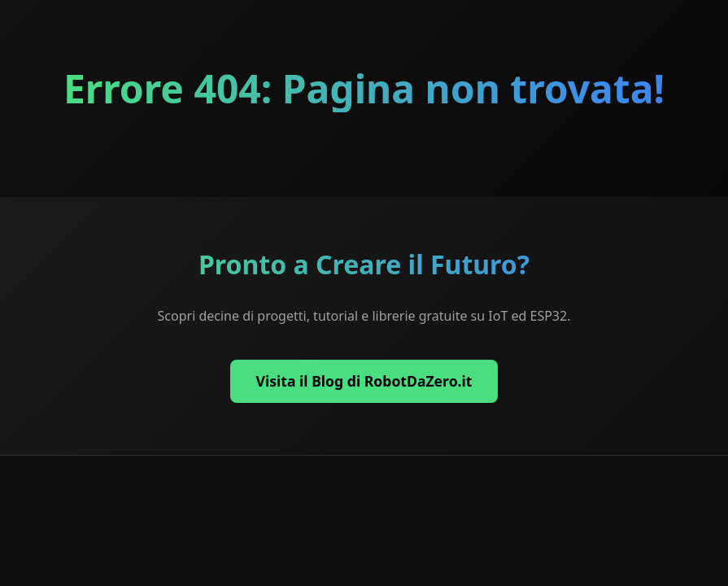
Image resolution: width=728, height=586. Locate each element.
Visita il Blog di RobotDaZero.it (364, 381)
